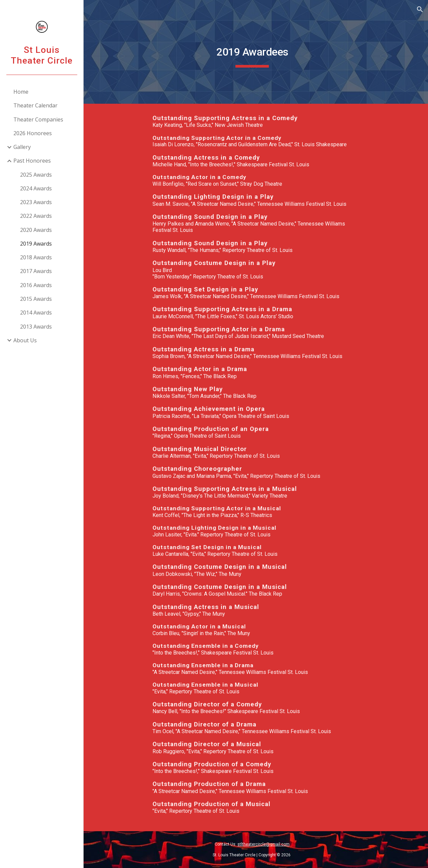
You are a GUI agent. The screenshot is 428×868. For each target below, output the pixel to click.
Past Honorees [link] (32, 161)
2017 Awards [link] (36, 271)
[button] (420, 9)
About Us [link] (25, 340)
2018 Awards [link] (36, 257)
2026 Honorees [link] (33, 133)
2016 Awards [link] (36, 285)
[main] (256, 52)
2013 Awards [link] (36, 327)
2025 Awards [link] (36, 175)
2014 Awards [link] (36, 313)
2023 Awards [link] (36, 202)
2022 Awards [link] (36, 216)
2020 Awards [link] (36, 230)
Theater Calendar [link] (35, 105)
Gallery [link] (22, 147)
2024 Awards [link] (36, 188)
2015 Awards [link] (36, 299)
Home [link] (21, 92)
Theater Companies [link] (38, 119)
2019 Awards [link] (36, 244)
